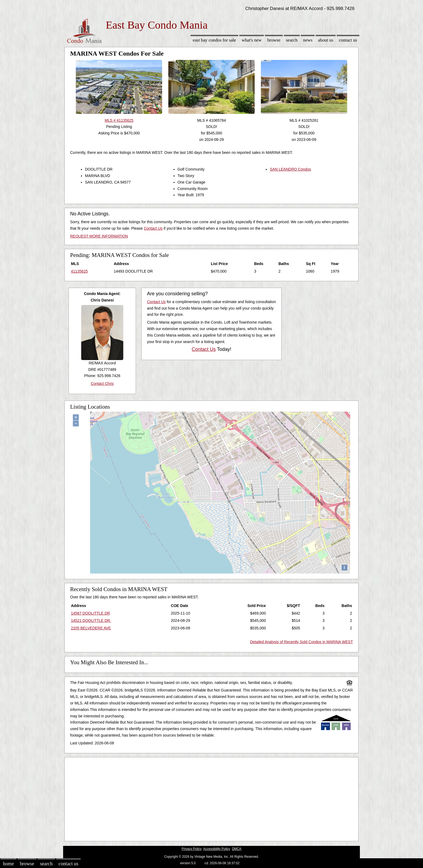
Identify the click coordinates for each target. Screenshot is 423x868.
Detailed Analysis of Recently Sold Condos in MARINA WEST (301, 642)
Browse (274, 40)
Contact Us (348, 40)
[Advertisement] (211, 798)
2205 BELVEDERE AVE (91, 628)
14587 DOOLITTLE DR (91, 613)
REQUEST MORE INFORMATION (99, 236)
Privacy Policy (192, 849)
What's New (252, 40)
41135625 (79, 271)
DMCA (237, 849)
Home (8, 864)
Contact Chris (102, 384)
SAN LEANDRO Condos (290, 169)
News (308, 40)
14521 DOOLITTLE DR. (91, 621)
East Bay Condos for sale (214, 40)
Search (292, 40)
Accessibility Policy (217, 849)
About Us (326, 40)
